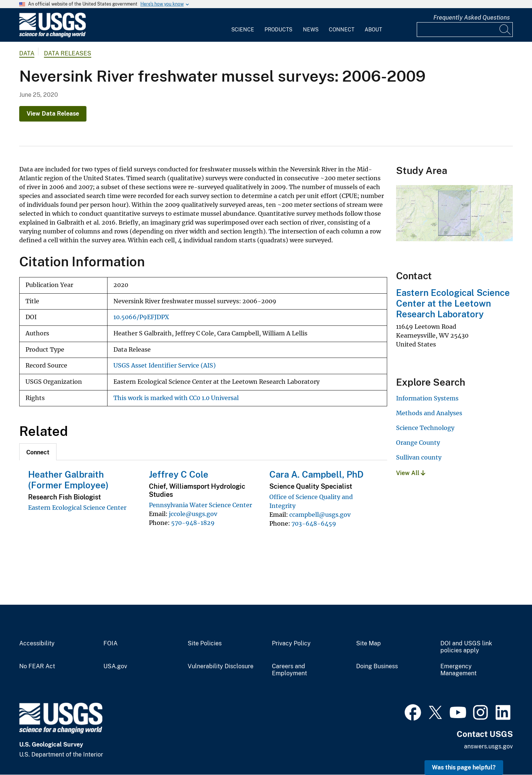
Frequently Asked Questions (472, 18)
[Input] (465, 30)
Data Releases (68, 53)
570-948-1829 (193, 523)
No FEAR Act (37, 666)
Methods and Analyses (429, 413)
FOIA (110, 643)
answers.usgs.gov (488, 746)
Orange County (418, 443)
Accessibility (37, 643)
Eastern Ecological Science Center (77, 508)
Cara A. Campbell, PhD (316, 474)
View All (411, 473)
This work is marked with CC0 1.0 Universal (176, 398)
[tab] (38, 452)
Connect (342, 30)
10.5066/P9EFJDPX (141, 317)
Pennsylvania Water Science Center (200, 505)
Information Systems (427, 398)
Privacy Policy (291, 643)
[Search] (505, 30)
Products (278, 30)
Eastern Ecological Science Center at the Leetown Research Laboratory (453, 303)
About (373, 30)
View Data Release (53, 114)
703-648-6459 (314, 523)
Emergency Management (458, 670)
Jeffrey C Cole (179, 474)
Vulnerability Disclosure (221, 666)
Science (243, 30)
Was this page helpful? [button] (464, 767)
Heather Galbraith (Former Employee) (68, 480)
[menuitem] (243, 25)
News (311, 30)
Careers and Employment (289, 670)
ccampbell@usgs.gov (320, 515)
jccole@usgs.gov (193, 514)
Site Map (369, 643)
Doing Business (377, 666)
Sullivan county (419, 457)
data (27, 53)
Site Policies (205, 643)
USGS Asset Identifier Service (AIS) (165, 366)
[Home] (52, 36)
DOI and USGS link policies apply (466, 647)
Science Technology (425, 428)
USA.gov (115, 666)
